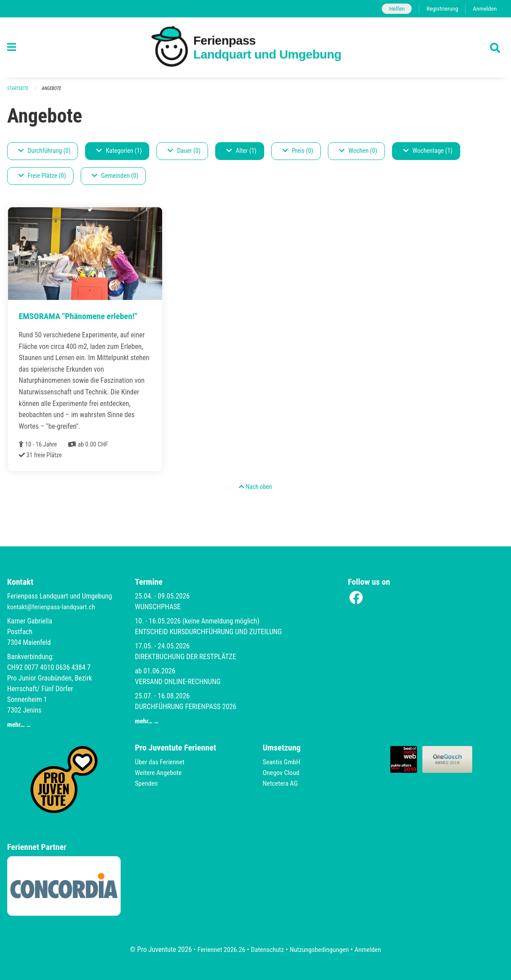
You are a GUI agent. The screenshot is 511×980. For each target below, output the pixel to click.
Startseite (19, 89)
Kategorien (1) (119, 151)
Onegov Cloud (282, 773)
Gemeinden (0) (115, 176)
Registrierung (440, 9)
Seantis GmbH (283, 762)
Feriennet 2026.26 (217, 949)
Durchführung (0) (44, 151)
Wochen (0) (358, 151)
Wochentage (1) (428, 151)
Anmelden (484, 9)
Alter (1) (241, 151)
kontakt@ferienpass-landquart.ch (54, 607)
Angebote (54, 89)
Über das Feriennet (161, 762)
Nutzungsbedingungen (321, 949)
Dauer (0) (184, 151)
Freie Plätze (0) (42, 176)
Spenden (147, 783)
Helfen (393, 9)
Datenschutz (266, 949)
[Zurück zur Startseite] (255, 48)
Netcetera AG (282, 783)
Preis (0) (298, 151)
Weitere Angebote (160, 773)
